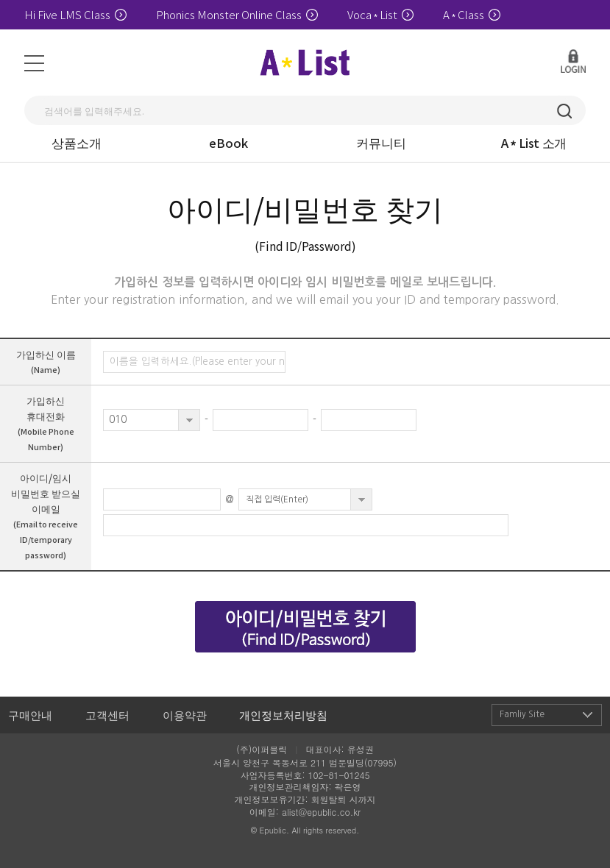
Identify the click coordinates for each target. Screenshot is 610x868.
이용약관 (185, 715)
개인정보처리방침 (283, 715)
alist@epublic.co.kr (321, 812)
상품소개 (77, 143)
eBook (228, 143)
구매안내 (30, 715)
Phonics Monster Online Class (237, 14)
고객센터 (107, 715)
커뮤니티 (381, 143)
